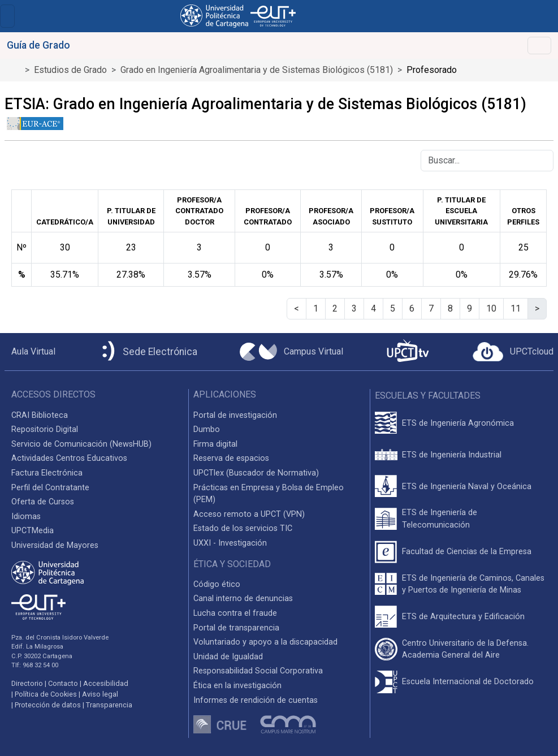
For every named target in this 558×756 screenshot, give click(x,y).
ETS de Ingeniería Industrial (452, 455)
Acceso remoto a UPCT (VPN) (249, 514)
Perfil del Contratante (50, 488)
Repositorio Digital (45, 429)
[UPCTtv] (408, 352)
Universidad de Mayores (55, 545)
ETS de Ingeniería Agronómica (458, 423)
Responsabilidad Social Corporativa (258, 671)
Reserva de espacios (231, 458)
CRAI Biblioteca (40, 415)
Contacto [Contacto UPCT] (63, 683)
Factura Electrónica (47, 473)
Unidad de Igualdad (228, 657)
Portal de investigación (235, 415)
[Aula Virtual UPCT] (30, 352)
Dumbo (207, 429)
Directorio (27, 683)
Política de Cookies (46, 694)
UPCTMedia (33, 531)
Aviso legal (100, 694)
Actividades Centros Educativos (69, 458)
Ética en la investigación (237, 686)
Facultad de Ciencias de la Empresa (467, 552)
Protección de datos (48, 705)
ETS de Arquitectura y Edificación (463, 617)
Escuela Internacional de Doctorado (468, 682)
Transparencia (109, 705)
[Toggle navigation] (7, 16)
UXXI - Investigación (230, 543)
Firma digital (215, 444)
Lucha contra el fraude (235, 613)
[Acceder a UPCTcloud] (513, 352)
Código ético (217, 584)
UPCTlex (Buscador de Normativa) (256, 473)
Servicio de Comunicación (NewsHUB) (81, 444)
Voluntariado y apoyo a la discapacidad (265, 642)
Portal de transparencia (236, 628)
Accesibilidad (106, 683)
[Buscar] (487, 161)
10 (491, 308)
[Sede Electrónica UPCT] (148, 352)
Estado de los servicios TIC (243, 528)
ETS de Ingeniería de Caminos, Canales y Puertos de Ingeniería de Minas (473, 584)
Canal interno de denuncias (243, 599)
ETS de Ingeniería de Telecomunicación (440, 519)
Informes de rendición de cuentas (256, 700)
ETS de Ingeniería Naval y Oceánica (467, 487)
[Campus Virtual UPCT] (291, 352)
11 (516, 308)
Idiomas (26, 517)
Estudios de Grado (70, 70)
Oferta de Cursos (43, 502)
